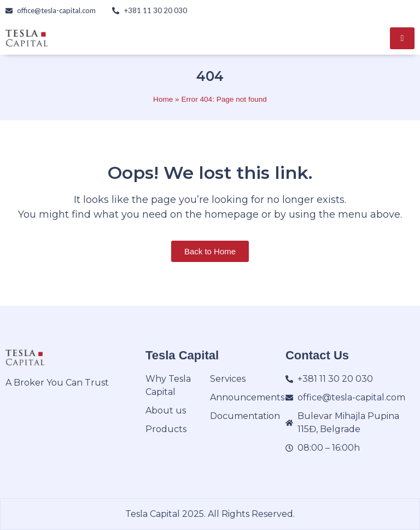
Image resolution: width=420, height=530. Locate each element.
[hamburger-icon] (402, 38)
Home (163, 99)
